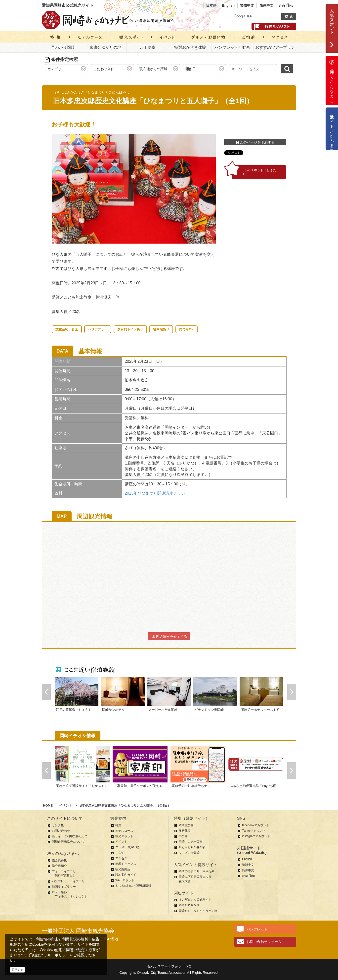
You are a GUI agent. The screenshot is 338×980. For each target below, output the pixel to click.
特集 (118, 825)
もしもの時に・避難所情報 (133, 886)
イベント (121, 842)
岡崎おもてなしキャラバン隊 (198, 911)
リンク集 (58, 825)
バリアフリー (98, 329)
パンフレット (257, 929)
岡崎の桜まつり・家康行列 (197, 871)
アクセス (121, 858)
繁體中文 (247, 5)
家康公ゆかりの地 (105, 47)
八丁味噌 (148, 47)
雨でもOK (187, 329)
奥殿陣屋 (185, 831)
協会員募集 (59, 860)
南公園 (183, 836)
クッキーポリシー (55, 955)
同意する (17, 970)
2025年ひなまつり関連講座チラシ (155, 493)
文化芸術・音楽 (67, 329)
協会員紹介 (59, 866)
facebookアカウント (256, 825)
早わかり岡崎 (63, 47)
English (228, 5)
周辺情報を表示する (169, 636)
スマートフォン (169, 966)
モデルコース (124, 831)
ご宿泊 (120, 853)
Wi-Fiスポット (125, 880)
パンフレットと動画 (232, 47)
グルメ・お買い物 (127, 847)
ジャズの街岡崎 (189, 853)
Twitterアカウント (254, 831)
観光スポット (124, 836)
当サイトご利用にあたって (70, 836)
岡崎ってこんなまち (332, 80)
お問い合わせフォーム (264, 942)
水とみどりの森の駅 (192, 847)
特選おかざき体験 (190, 47)
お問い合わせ (61, 831)
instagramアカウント (256, 836)
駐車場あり (161, 329)
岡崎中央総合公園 (191, 842)
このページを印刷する (255, 142)
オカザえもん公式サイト (195, 900)
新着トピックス (126, 864)
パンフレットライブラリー (70, 881)
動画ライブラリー (64, 887)
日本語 (211, 5)
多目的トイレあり (130, 329)
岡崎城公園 (186, 825)
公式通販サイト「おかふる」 (332, 129)
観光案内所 (123, 869)
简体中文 (266, 5)
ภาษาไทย (286, 5)
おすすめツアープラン (275, 47)
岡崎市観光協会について (68, 842)
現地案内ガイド (126, 875)
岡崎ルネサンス (189, 905)
